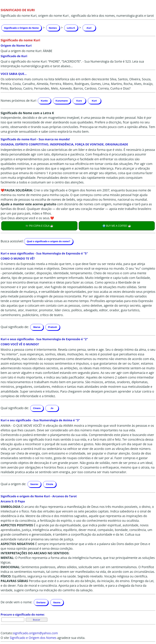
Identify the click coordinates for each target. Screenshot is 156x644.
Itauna (57, 602)
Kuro (79, 101)
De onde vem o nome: (16, 602)
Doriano (41, 602)
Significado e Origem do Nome (21, 28)
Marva (37, 327)
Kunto (44, 101)
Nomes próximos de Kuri (18, 100)
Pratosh (53, 327)
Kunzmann (62, 101)
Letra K (71, 28)
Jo (52, 408)
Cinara (37, 408)
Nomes (53, 28)
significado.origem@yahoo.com (35, 633)
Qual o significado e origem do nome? (49, 241)
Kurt (94, 101)
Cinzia (50, 484)
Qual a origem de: (13, 484)
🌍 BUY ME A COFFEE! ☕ (117, 226)
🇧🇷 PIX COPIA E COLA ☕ (39, 226)
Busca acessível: (12, 241)
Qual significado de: (15, 327)
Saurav (34, 484)
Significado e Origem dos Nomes (33, 638)
